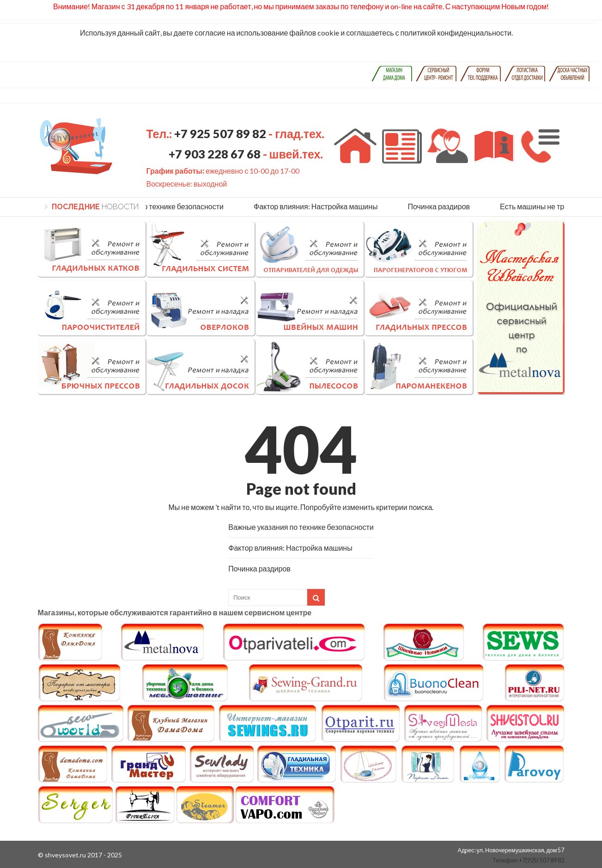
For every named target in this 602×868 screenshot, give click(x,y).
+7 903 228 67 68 (215, 154)
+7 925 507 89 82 (221, 134)
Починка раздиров (441, 206)
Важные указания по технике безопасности (153, 206)
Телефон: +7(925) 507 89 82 (528, 860)
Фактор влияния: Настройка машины (317, 206)
